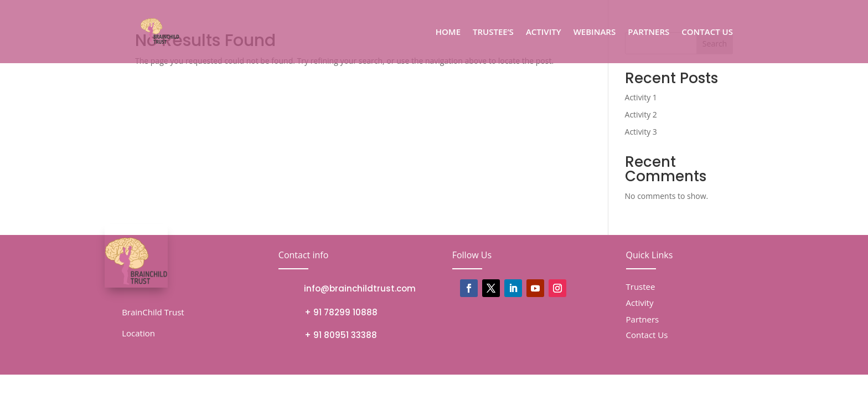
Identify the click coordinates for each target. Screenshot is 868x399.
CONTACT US (707, 32)
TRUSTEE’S (493, 32)
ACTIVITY (544, 32)
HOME (448, 32)
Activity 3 (641, 132)
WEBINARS (595, 32)
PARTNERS (649, 32)
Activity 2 (641, 114)
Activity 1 (641, 97)
